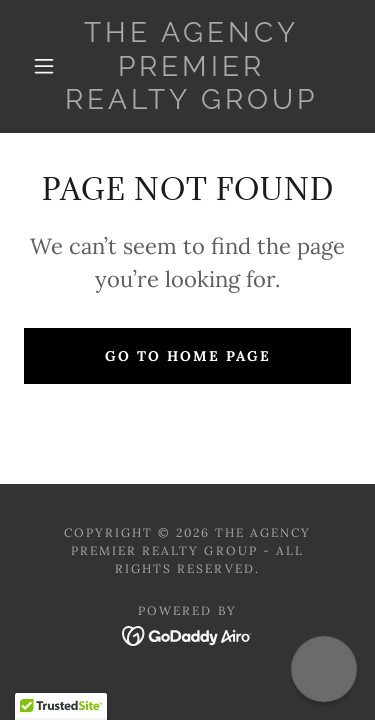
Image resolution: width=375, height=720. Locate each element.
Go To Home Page (188, 356)
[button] (44, 66)
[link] (191, 66)
